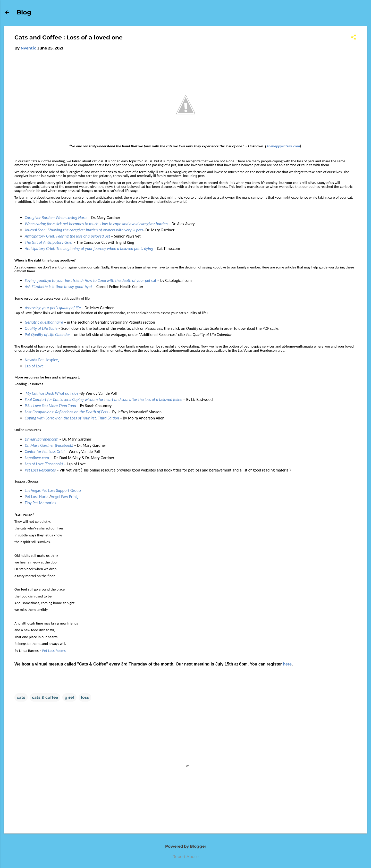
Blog (24, 12)
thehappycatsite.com (284, 146)
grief (69, 697)
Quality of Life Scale (41, 328)
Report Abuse (185, 857)
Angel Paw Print (64, 497)
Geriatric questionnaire (44, 322)
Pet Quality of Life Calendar (47, 335)
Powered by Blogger (186, 846)
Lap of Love (34, 366)
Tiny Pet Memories (40, 503)
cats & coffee (45, 697)
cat (91, 280)
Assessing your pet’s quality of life (53, 308)
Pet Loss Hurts (37, 497)
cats (21, 697)
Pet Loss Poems (54, 651)
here (287, 664)
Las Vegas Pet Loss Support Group (53, 490)
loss (85, 697)
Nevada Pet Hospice (41, 360)
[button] (353, 37)
